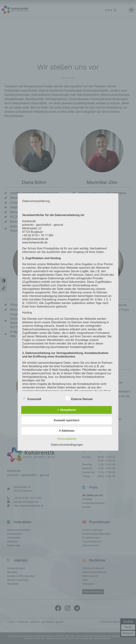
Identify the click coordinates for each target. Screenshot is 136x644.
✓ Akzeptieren (67, 410)
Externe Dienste (79, 398)
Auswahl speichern (67, 420)
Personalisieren (67, 439)
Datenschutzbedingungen (67, 444)
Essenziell (32, 398)
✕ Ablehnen (67, 431)
